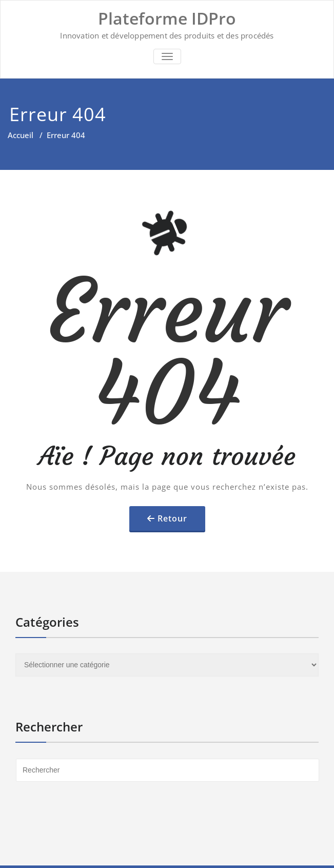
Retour (172, 518)
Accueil (21, 135)
